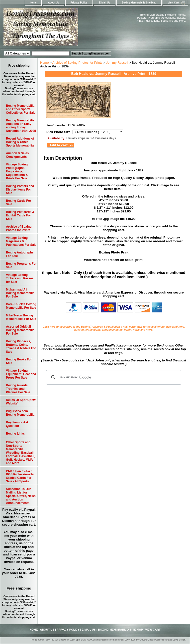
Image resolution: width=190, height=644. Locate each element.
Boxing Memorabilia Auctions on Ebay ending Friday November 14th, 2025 (21, 126)
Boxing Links (15, 434)
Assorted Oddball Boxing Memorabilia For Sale (20, 330)
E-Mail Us (105, 3)
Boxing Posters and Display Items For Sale (20, 190)
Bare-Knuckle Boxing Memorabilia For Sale (21, 306)
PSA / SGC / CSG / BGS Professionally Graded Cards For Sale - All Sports (20, 476)
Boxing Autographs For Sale (20, 254)
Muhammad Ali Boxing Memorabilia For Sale (20, 293)
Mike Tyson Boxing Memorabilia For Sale (21, 317)
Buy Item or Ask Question (17, 424)
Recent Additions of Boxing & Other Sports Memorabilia (20, 142)
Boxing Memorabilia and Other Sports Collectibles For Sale (21, 109)
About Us (53, 3)
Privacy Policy (79, 3)
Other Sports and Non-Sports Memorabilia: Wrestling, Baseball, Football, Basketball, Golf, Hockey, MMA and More (21, 453)
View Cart (173, 3)
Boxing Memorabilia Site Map (139, 3)
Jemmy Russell (117, 63)
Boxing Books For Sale (19, 361)
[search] (113, 377)
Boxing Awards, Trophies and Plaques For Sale (18, 389)
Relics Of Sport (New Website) (21, 402)
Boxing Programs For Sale (21, 265)
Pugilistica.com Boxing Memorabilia (20, 413)
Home (45, 63)
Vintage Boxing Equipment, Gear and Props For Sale (21, 374)
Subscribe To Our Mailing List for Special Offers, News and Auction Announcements (21, 496)
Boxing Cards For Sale (19, 202)
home (33, 3)
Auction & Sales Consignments (17, 155)
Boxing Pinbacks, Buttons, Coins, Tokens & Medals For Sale (21, 347)
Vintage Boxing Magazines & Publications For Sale (21, 241)
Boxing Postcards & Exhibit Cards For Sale (20, 215)
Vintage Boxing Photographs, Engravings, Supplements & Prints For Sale (17, 171)
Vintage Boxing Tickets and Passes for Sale (20, 278)
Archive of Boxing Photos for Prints (77, 63)
